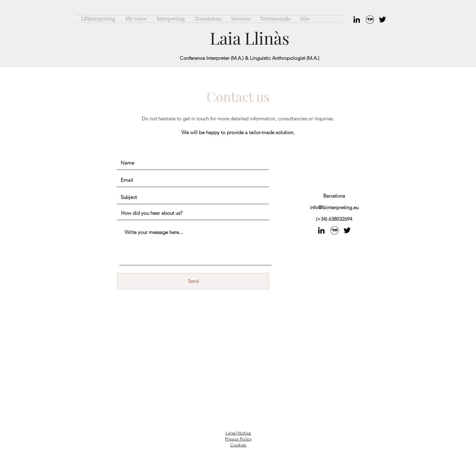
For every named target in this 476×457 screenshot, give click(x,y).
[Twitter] (382, 19)
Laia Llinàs (250, 38)
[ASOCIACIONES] (370, 19)
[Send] (193, 281)
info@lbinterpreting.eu (334, 207)
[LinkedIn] (357, 19)
